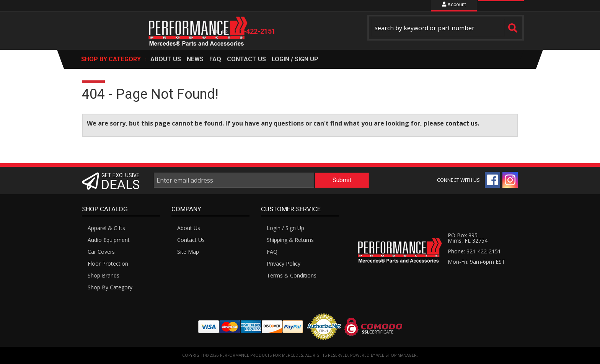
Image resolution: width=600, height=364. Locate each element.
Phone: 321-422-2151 (474, 251)
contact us (461, 123)
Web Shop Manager (396, 355)
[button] (446, 28)
